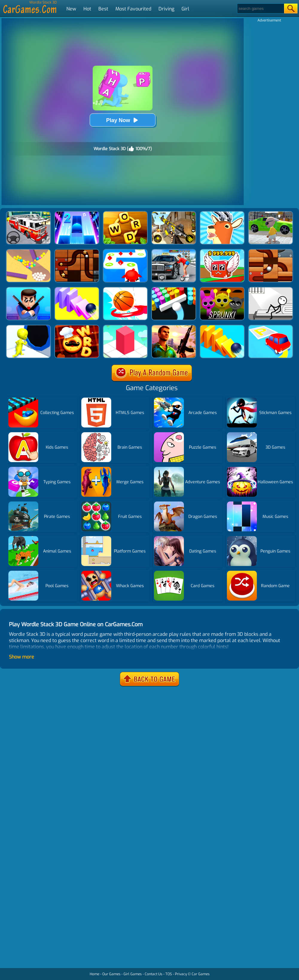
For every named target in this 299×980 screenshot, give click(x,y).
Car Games (201, 974)
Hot (87, 9)
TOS (169, 974)
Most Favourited (133, 9)
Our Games (111, 974)
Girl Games (133, 974)
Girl (185, 9)
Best (103, 9)
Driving (166, 9)
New (71, 9)
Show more (22, 657)
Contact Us (154, 974)
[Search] (260, 9)
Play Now (123, 120)
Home (94, 974)
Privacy (181, 974)
